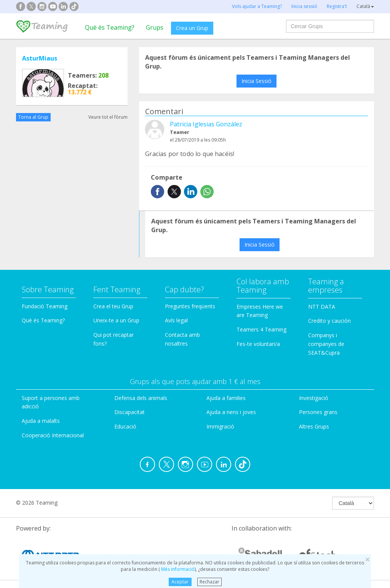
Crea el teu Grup (113, 306)
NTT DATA (322, 307)
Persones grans (318, 412)
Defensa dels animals (141, 398)
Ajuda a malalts (41, 421)
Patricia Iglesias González (206, 124)
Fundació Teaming (45, 306)
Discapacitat (129, 412)
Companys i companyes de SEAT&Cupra (326, 344)
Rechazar (209, 582)
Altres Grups (314, 426)
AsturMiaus (40, 58)
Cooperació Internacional (53, 435)
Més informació (177, 569)
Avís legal (176, 320)
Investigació (314, 398)
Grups (155, 27)
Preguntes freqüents (190, 306)
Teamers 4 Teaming (261, 329)
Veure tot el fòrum (108, 117)
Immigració (220, 426)
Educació (125, 426)
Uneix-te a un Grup (116, 320)
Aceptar (180, 582)
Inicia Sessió (257, 81)
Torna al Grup (33, 117)
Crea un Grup (192, 28)
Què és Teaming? (110, 27)
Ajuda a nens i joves (231, 412)
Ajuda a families (226, 398)
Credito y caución (329, 321)
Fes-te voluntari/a (258, 344)
